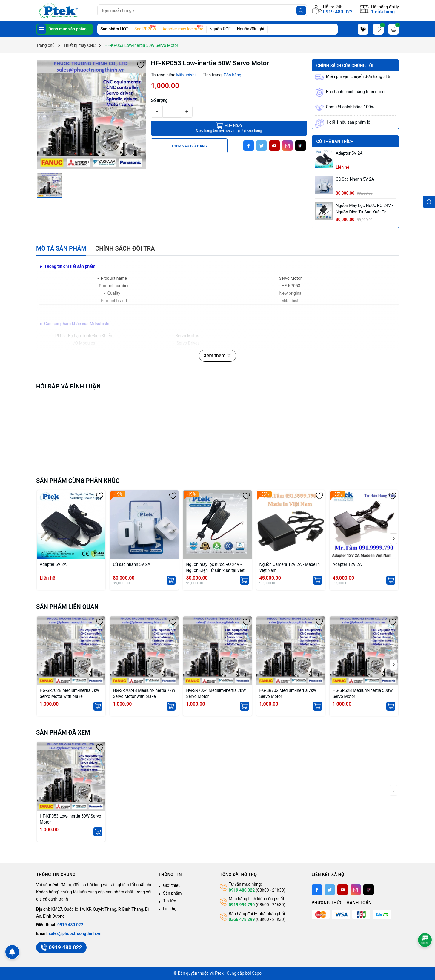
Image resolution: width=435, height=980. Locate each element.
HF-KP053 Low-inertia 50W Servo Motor (70, 819)
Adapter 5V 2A (349, 153)
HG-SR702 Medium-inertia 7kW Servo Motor (288, 693)
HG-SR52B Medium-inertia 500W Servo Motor (363, 693)
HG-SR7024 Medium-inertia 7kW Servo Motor (216, 693)
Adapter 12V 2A (347, 564)
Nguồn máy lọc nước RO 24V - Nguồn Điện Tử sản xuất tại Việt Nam (365, 209)
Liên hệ (170, 909)
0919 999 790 (242, 905)
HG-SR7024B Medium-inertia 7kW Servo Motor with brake (144, 693)
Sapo (257, 973)
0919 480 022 (338, 12)
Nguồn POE (220, 29)
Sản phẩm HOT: (115, 29)
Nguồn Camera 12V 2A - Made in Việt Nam (290, 567)
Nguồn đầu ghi (251, 29)
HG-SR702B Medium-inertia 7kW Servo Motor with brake (70, 693)
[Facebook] (249, 146)
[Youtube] (275, 146)
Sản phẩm (172, 893)
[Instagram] (287, 146)
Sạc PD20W (145, 29)
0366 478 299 (242, 919)
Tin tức (170, 901)
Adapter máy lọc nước (183, 29)
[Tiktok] (300, 146)
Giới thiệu (172, 885)
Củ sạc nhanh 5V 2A (355, 179)
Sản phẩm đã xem (63, 732)
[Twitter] (261, 146)
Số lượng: (160, 100)
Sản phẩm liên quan (67, 607)
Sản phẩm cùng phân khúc (78, 481)
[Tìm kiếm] (301, 10)
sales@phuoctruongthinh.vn (75, 933)
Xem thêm (217, 355)
